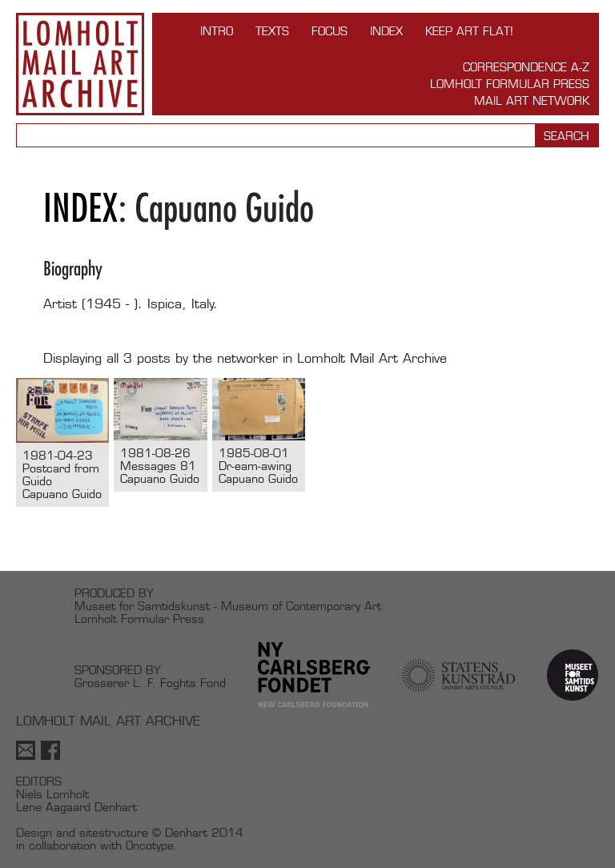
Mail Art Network (532, 100)
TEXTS (272, 31)
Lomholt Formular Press (510, 84)
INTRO (217, 31)
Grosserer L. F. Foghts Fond (150, 683)
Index (386, 31)
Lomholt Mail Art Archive (80, 64)
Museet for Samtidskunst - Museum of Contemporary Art (228, 606)
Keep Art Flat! (469, 31)
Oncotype (150, 845)
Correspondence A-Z (526, 67)
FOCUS (330, 31)
